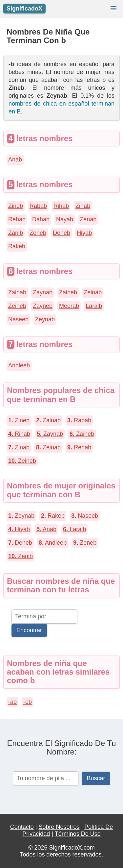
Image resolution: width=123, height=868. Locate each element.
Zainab (17, 292)
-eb (28, 702)
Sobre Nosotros (59, 827)
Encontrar (29, 630)
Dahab (41, 219)
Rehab (17, 219)
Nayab (65, 219)
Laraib (94, 306)
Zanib (16, 233)
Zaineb (68, 292)
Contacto (22, 827)
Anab (15, 160)
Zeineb (17, 306)
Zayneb (43, 306)
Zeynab (45, 319)
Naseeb (18, 319)
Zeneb (38, 233)
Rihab (61, 206)
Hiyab (84, 233)
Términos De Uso (78, 834)
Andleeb (19, 365)
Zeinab (93, 292)
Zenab (88, 219)
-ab (12, 702)
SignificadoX (24, 9)
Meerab (69, 306)
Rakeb (17, 246)
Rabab (38, 206)
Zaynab (43, 292)
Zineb (16, 206)
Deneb (61, 233)
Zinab (83, 206)
